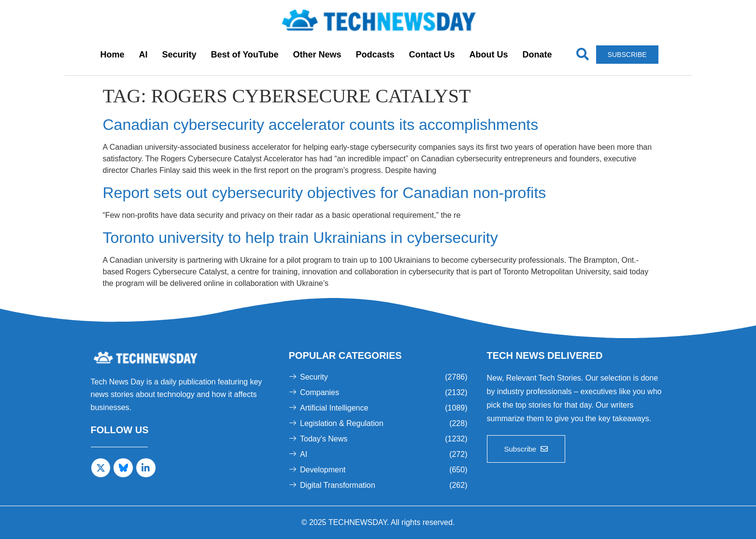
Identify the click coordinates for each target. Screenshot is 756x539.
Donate (537, 55)
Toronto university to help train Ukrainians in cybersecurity (300, 238)
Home (112, 55)
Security (179, 55)
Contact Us (432, 55)
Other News (317, 55)
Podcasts (375, 55)
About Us (489, 55)
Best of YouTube (244, 55)
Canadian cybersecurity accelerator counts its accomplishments (321, 125)
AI (143, 55)
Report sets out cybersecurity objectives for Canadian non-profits (325, 193)
